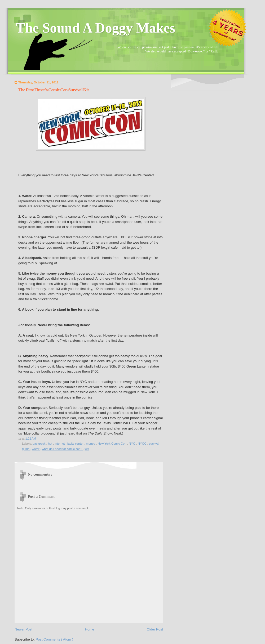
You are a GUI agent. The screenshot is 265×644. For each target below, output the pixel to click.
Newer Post (23, 629)
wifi (87, 449)
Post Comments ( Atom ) (55, 639)
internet (60, 444)
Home (90, 629)
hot (50, 444)
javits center (76, 444)
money (91, 444)
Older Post (155, 629)
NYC (132, 444)
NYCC (143, 444)
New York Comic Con (112, 444)
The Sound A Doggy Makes (96, 28)
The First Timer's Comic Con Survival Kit (53, 90)
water (36, 449)
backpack (39, 444)
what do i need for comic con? (62, 449)
